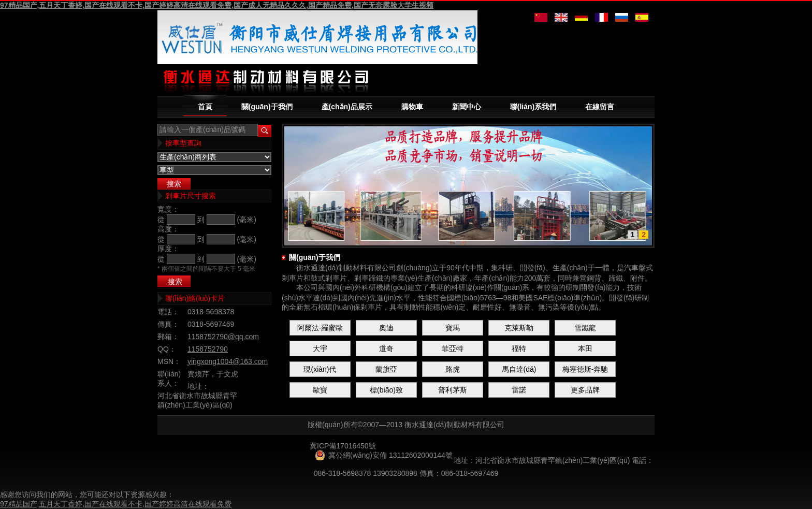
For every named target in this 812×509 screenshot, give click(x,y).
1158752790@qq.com (223, 337)
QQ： (167, 349)
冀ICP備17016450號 (343, 446)
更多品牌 (585, 390)
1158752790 (208, 349)
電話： (168, 312)
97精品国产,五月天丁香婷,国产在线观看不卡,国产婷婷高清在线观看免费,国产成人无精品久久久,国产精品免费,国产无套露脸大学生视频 (217, 5)
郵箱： (168, 337)
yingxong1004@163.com (228, 361)
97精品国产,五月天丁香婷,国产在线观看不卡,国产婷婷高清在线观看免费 (116, 504)
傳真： (168, 324)
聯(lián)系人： (169, 379)
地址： (198, 386)
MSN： (169, 361)
